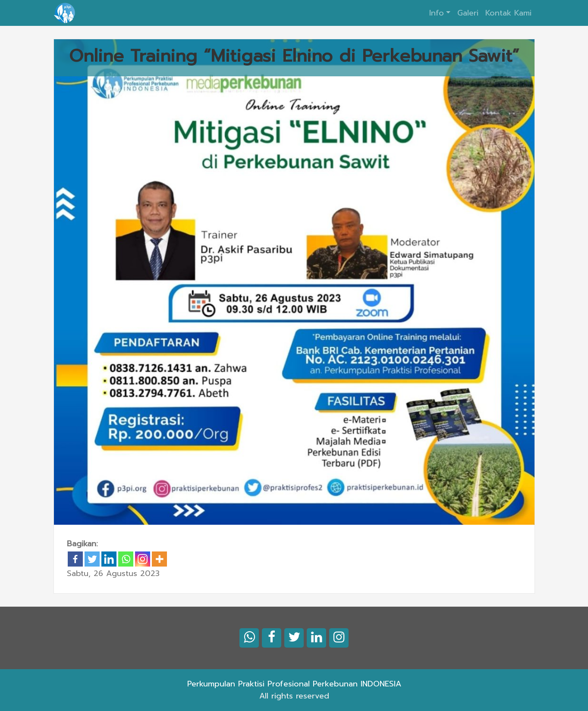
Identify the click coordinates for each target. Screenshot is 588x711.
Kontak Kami (508, 13)
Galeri (468, 13)
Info (437, 13)
